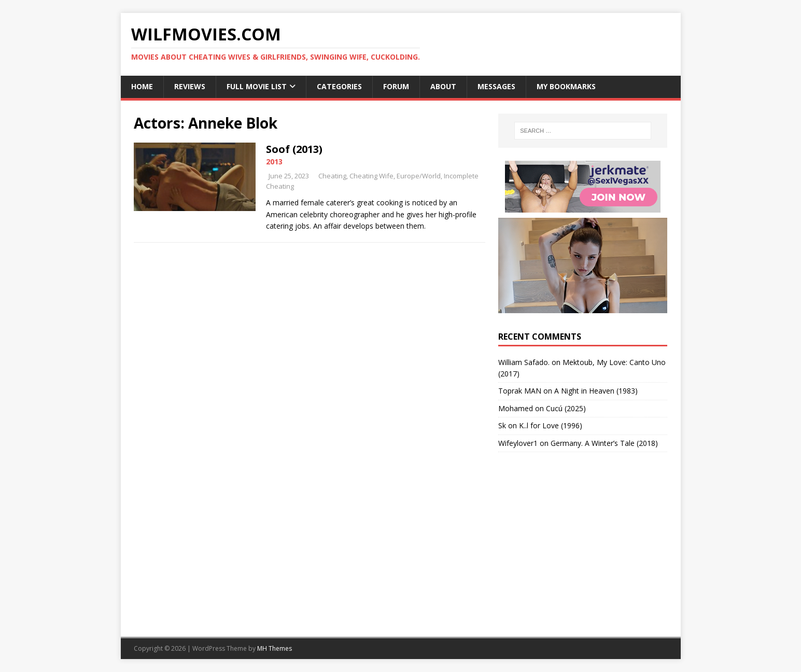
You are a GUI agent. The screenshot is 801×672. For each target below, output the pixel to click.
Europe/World (419, 176)
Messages (496, 86)
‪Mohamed (516, 408)
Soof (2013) (294, 149)
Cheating (332, 176)
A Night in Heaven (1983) (596, 391)
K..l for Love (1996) (551, 425)
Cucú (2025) (566, 408)
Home (142, 86)
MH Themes (275, 648)
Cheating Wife (371, 176)
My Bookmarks (566, 86)
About (443, 86)
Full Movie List (257, 86)
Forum (396, 86)
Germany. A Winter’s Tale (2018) (604, 443)
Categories (339, 86)
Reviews (190, 86)
